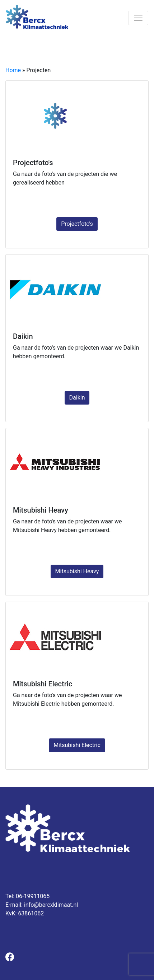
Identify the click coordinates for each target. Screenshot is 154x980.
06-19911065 (33, 896)
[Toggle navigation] (138, 18)
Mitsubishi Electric (77, 745)
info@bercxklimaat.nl (51, 905)
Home (13, 70)
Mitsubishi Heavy (77, 571)
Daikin (77, 398)
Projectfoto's (77, 224)
